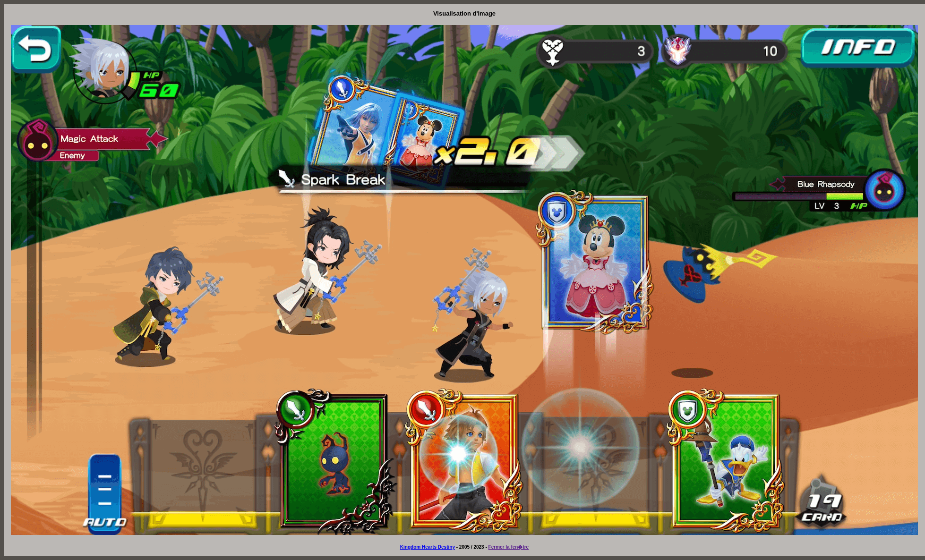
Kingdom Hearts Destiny (428, 547)
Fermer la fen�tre (509, 547)
